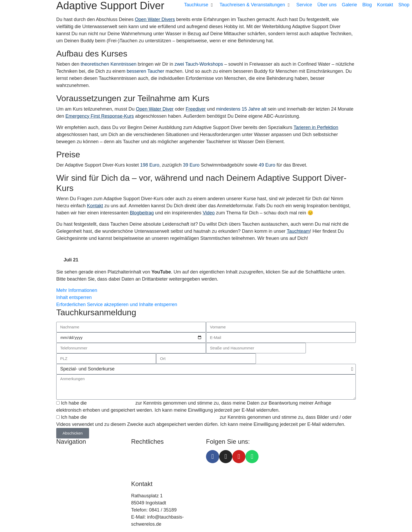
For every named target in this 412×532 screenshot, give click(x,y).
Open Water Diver (155, 109)
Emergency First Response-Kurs (100, 116)
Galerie (64, 496)
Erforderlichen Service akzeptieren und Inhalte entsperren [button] (117, 304)
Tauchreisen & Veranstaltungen (89, 461)
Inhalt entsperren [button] (74, 297)
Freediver (196, 109)
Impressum (143, 453)
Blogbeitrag (142, 213)
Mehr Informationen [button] (77, 290)
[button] (199, 5)
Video (209, 213)
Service (64, 468)
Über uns (66, 475)
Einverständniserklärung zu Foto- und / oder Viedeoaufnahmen (154, 417)
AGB (136, 468)
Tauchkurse (68, 453)
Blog (61, 482)
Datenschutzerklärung (111, 403)
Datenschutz (144, 461)
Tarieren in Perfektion (316, 127)
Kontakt (95, 206)
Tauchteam (298, 231)
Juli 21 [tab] (71, 260)
